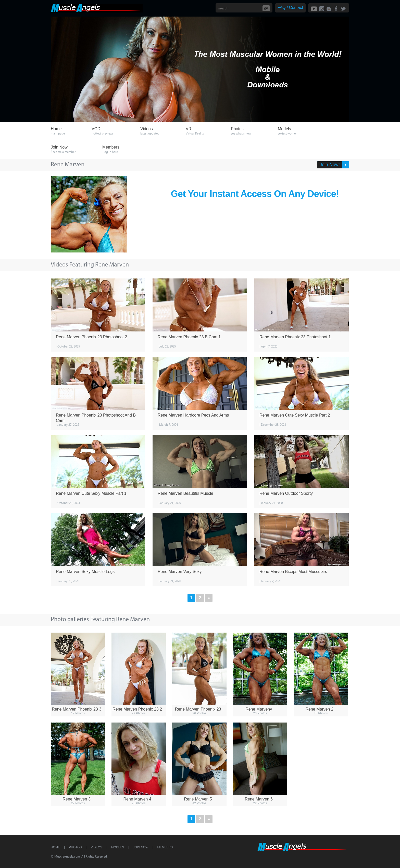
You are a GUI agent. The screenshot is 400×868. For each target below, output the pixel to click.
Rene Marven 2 (319, 709)
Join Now (141, 847)
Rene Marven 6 (259, 799)
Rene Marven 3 (76, 799)
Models (118, 847)
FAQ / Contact (290, 8)
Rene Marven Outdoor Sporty (286, 493)
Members (165, 847)
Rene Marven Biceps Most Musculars (293, 572)
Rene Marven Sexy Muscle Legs (85, 572)
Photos (75, 847)
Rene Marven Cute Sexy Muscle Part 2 (295, 415)
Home (55, 847)
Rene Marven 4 (137, 799)
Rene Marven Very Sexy (180, 572)
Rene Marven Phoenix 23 (198, 709)
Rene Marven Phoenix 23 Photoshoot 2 (91, 337)
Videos (96, 847)
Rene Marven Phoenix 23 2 (137, 709)
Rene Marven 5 (198, 799)
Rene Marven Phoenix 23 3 (77, 709)
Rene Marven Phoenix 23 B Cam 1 (189, 337)
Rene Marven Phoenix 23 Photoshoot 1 (295, 337)
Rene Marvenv (259, 709)
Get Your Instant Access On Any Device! (255, 194)
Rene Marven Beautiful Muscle (185, 493)
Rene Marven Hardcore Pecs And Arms (193, 415)
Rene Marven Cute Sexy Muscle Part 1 (91, 493)
